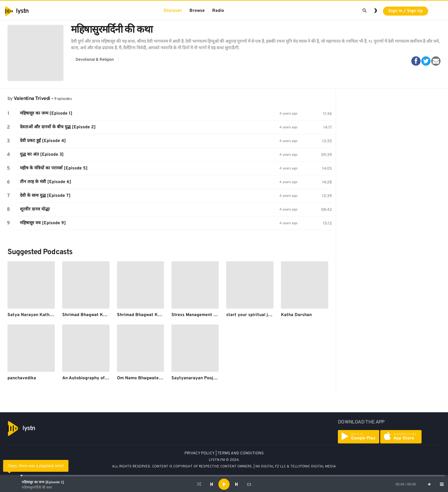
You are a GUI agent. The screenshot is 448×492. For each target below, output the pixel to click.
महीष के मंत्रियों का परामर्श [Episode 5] (54, 168)
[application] (224, 484)
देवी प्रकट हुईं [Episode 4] (43, 141)
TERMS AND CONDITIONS (241, 453)
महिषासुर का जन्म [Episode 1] (43, 482)
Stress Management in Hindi (200, 315)
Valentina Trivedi (32, 99)
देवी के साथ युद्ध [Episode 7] (45, 196)
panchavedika (22, 378)
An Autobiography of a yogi (90, 378)
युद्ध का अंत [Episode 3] (42, 155)
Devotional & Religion (95, 60)
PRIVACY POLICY (200, 453)
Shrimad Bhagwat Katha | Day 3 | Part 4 (103, 315)
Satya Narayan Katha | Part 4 (38, 315)
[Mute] (429, 484)
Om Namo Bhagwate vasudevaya (151, 378)
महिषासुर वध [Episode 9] (43, 223)
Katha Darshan (296, 315)
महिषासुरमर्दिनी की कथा (37, 487)
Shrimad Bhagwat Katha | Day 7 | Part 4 (158, 315)
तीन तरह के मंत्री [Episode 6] (46, 182)
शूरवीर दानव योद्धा (35, 209)
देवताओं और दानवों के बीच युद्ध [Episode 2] (58, 127)
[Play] (224, 484)
